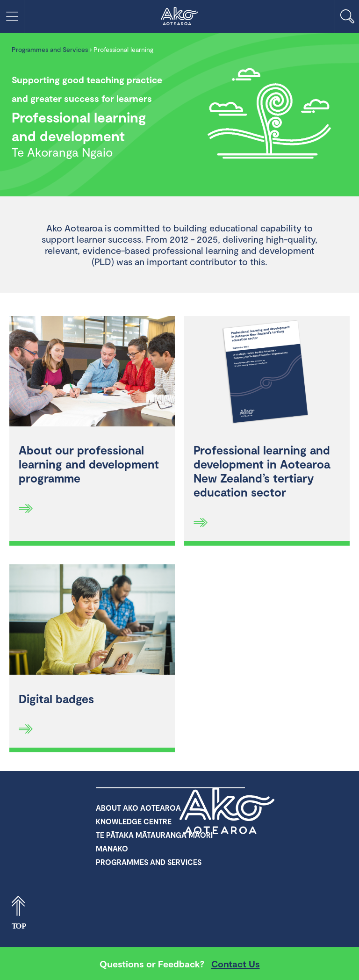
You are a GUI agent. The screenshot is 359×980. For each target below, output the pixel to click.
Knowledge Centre (134, 821)
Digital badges (56, 699)
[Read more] (26, 508)
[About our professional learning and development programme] (92, 372)
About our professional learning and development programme (89, 464)
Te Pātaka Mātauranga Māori (154, 835)
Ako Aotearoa (227, 811)
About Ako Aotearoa (138, 808)
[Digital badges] (92, 621)
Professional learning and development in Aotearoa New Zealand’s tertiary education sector (262, 471)
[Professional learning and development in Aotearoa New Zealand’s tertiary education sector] (267, 372)
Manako (112, 848)
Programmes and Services (50, 49)
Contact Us (236, 964)
